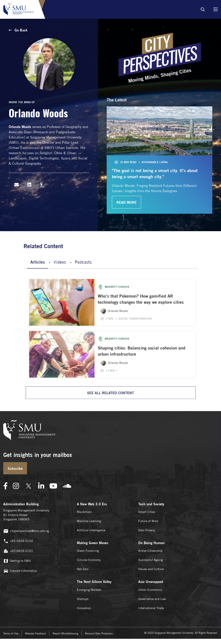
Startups (83, 599)
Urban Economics (150, 590)
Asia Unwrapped (151, 582)
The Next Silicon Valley (94, 582)
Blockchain (84, 512)
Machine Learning (89, 521)
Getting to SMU (17, 561)
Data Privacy (147, 530)
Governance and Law (152, 599)
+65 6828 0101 (18, 551)
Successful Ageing (151, 560)
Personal (99, 633)
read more (127, 202)
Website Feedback (35, 633)
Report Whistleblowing (65, 633)
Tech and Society (151, 504)
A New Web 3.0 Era (92, 504)
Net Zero (83, 569)
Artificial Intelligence (91, 530)
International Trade (151, 608)
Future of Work (148, 521)
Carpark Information (20, 571)
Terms (11, 633)
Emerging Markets (89, 590)
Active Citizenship (150, 551)
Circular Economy (89, 560)
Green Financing (88, 551)
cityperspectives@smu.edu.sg (26, 531)
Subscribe (15, 468)
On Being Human (151, 543)
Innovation (84, 608)
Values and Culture (151, 569)
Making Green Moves (93, 543)
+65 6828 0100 (18, 541)
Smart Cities (147, 512)
